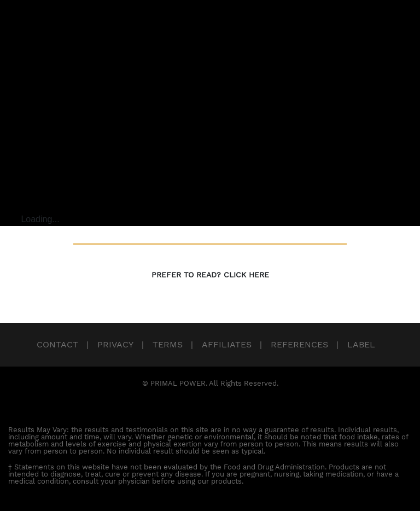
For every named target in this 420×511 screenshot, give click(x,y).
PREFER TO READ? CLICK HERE (210, 275)
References (299, 344)
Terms (168, 344)
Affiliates (227, 344)
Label (361, 344)
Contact (57, 344)
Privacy (115, 344)
